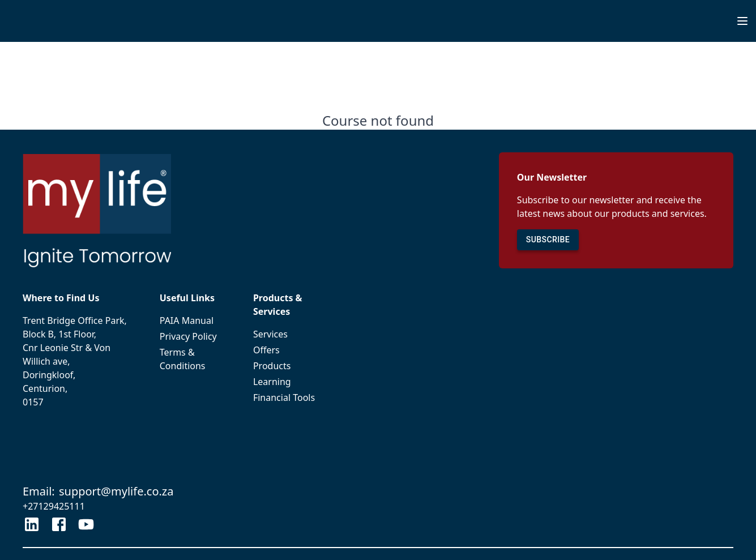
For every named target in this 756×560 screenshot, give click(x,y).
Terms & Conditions (193, 359)
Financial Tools (289, 397)
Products (289, 366)
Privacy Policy (193, 336)
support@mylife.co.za (116, 491)
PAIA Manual (193, 320)
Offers (289, 350)
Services (289, 334)
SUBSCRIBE (548, 240)
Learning (289, 382)
